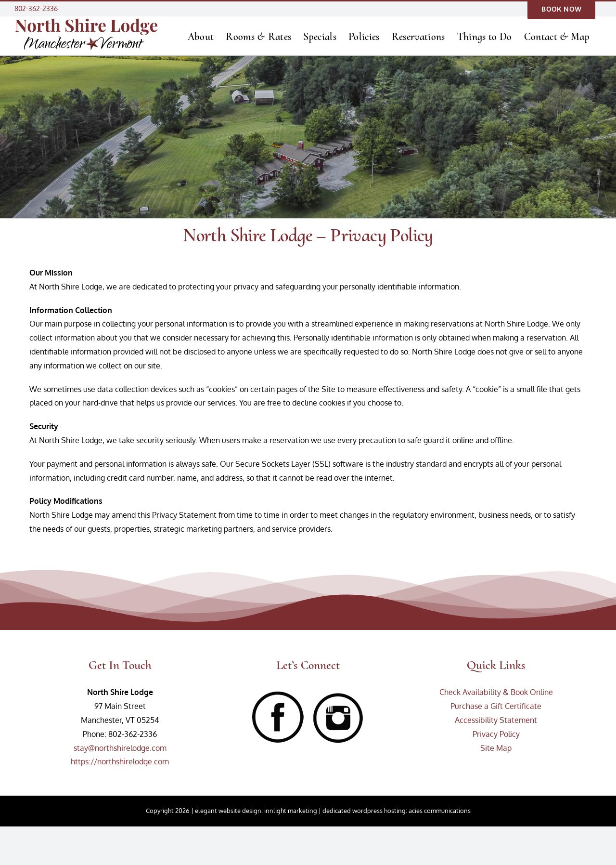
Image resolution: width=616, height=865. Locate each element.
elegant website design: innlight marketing (256, 811)
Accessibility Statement (496, 720)
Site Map (496, 748)
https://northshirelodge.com (120, 761)
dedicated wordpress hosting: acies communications (397, 811)
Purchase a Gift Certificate (496, 706)
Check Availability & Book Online (496, 692)
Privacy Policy (496, 734)
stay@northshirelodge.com (120, 748)
